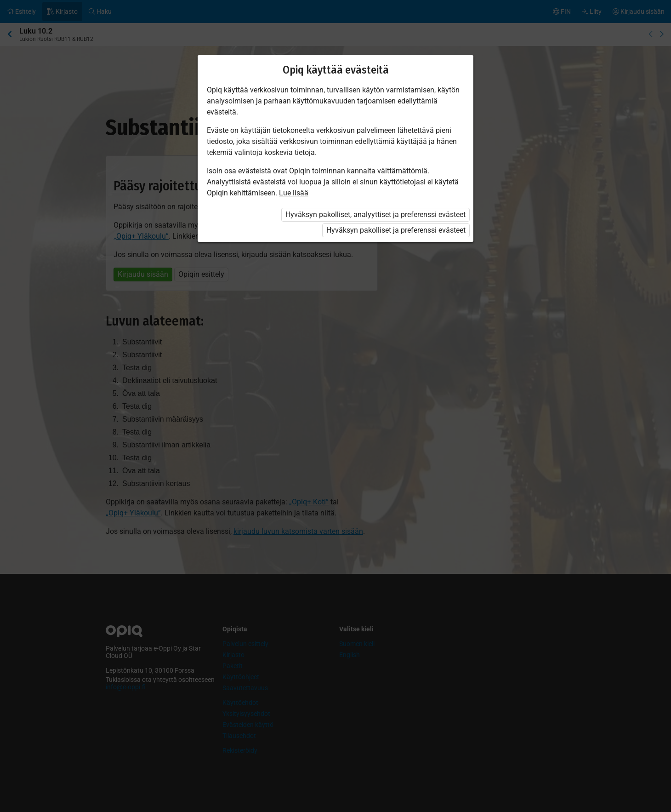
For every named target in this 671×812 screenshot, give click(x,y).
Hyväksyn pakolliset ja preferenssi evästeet (396, 230)
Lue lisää (294, 193)
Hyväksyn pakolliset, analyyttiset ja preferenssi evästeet (375, 214)
